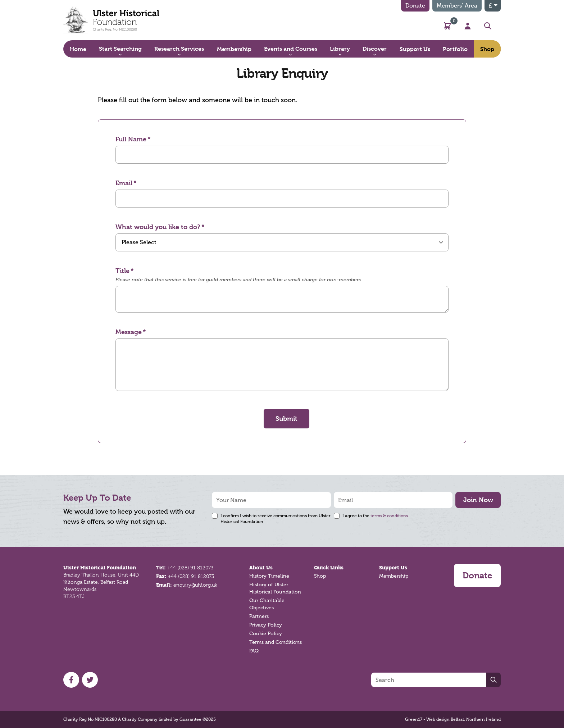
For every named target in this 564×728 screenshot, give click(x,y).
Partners (259, 616)
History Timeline (269, 576)
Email (124, 183)
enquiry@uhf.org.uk (195, 585)
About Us (261, 568)
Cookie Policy (266, 634)
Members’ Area (457, 6)
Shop (320, 576)
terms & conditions (389, 516)
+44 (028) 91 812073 (190, 568)
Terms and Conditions (276, 642)
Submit (286, 418)
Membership (394, 576)
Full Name (131, 139)
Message (129, 332)
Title (122, 271)
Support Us (393, 568)
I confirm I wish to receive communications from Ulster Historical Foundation (276, 519)
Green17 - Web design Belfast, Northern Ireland (453, 719)
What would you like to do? (158, 227)
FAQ (254, 651)
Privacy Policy (266, 625)
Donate (415, 6)
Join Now (478, 500)
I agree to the (375, 516)
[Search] (429, 680)
